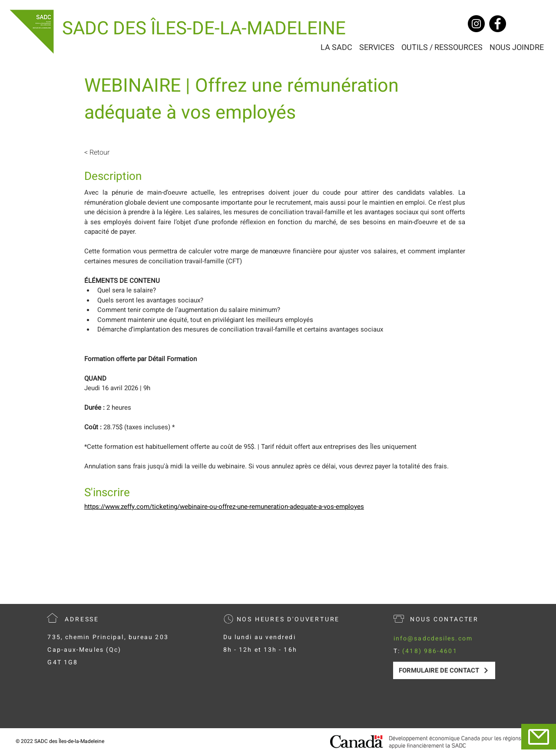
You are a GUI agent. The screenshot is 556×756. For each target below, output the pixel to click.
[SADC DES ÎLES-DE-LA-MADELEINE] (204, 29)
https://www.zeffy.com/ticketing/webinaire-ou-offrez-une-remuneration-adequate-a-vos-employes (224, 507)
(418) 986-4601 (430, 651)
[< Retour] (108, 153)
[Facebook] (498, 24)
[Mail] (539, 737)
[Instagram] (476, 24)
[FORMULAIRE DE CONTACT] (444, 670)
